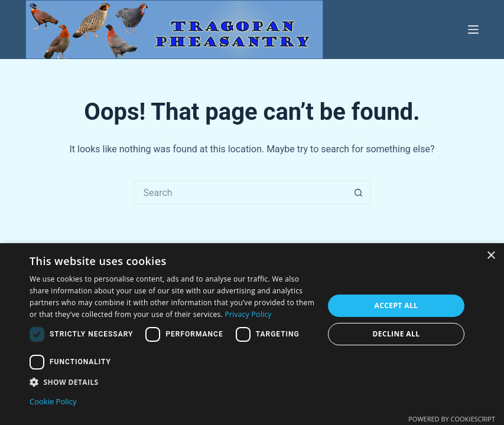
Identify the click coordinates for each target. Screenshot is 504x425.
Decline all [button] (396, 334)
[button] (172, 382)
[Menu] (473, 30)
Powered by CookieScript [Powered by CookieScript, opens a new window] (452, 419)
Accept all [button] (396, 305)
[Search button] (359, 192)
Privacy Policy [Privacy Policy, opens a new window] (248, 314)
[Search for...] (240, 192)
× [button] (491, 256)
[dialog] (252, 334)
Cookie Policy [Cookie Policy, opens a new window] (53, 401)
